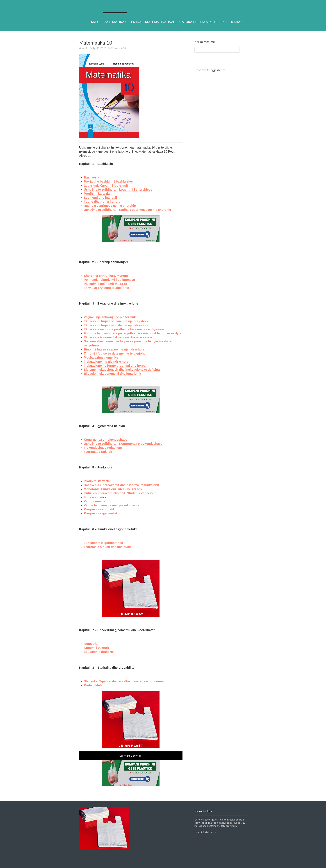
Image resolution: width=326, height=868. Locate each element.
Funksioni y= (93, 497)
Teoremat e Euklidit (98, 452)
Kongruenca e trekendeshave (106, 440)
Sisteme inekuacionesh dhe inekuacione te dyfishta (122, 370)
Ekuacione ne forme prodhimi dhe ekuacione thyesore (124, 329)
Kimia (237, 18)
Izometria (91, 644)
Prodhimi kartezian (98, 194)
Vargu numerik (95, 501)
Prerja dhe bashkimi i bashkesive (108, 181)
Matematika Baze (160, 18)
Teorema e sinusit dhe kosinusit (107, 547)
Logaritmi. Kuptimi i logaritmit (106, 185)
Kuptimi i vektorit (97, 648)
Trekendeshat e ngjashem (103, 448)
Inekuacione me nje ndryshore (106, 362)
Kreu (95, 18)
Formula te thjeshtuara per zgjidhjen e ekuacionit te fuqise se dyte (133, 333)
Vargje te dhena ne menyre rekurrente (112, 505)
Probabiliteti (93, 685)
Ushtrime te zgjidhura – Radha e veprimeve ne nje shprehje (127, 210)
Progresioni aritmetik (99, 509)
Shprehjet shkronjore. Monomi (106, 276)
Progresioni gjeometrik (101, 513)
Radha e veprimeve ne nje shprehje (110, 206)
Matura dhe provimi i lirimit (203, 18)
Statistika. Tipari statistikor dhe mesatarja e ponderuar (124, 681)
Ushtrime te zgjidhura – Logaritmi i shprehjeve (118, 190)
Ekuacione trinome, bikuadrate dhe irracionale (118, 337)
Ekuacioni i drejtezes (99, 652)
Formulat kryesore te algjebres (106, 288)
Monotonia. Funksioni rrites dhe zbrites (113, 489)
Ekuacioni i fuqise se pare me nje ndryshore (116, 321)
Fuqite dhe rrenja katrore (102, 202)
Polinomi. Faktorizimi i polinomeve (109, 280)
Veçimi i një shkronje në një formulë (110, 317)
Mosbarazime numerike (101, 357)
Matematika (115, 18)
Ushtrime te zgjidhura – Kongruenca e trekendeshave (123, 444)
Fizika (136, 18)
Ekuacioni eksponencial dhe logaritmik (113, 374)
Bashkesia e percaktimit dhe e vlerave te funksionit (122, 485)
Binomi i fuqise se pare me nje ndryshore (114, 349)
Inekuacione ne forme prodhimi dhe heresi (115, 366)
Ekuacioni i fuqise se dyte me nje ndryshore (116, 325)
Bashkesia (92, 177)
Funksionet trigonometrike (103, 543)
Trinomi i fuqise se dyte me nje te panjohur (115, 353)
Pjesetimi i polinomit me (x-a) (105, 284)
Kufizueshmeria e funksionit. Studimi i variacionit (120, 493)
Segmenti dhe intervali (100, 198)
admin (85, 48)
